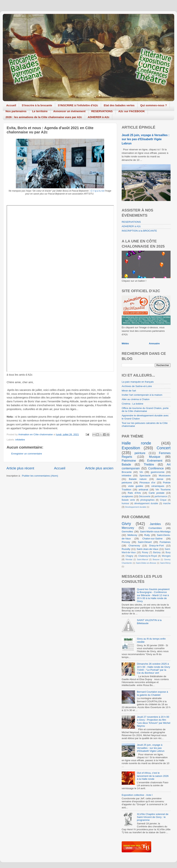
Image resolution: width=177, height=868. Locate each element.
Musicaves (165, 476)
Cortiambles (155, 528)
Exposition (131, 448)
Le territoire (40, 111)
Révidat (129, 559)
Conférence (156, 468)
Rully (147, 535)
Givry (126, 524)
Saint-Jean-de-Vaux (147, 549)
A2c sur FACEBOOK (132, 111)
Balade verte (128, 500)
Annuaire (154, 343)
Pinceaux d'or (147, 483)
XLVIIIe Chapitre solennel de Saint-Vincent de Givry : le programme (153, 817)
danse (160, 479)
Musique (155, 457)
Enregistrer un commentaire (27, 454)
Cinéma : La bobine (132, 404)
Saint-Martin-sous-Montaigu (155, 532)
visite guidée (136, 486)
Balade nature (138, 479)
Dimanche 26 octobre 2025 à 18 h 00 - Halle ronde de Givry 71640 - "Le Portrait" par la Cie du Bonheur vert (153, 668)
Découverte (145, 496)
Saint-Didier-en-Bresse (146, 563)
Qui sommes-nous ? (154, 105)
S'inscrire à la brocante (37, 105)
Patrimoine (129, 461)
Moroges (166, 556)
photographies (147, 500)
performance (161, 496)
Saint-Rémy (165, 563)
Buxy (168, 552)
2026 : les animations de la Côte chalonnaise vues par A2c (44, 117)
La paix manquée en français (138, 382)
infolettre (20, 440)
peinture (140, 453)
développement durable (146, 503)
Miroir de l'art (129, 391)
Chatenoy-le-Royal (148, 556)
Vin (141, 472)
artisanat (143, 490)
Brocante (127, 472)
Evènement (155, 461)
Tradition (126, 490)
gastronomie (158, 472)
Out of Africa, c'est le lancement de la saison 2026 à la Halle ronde (153, 776)
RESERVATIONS (102, 111)
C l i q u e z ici (97, 191)
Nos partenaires (16, 111)
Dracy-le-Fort (156, 546)
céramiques (158, 486)
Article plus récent (20, 468)
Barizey (157, 552)
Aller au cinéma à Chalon (136, 399)
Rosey (145, 552)
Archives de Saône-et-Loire (137, 386)
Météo (125, 343)
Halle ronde (136, 443)
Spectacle (145, 476)
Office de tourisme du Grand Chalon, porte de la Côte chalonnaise (145, 410)
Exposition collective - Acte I (137, 795)
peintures (127, 483)
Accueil (11, 105)
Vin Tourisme (163, 490)
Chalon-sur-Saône (152, 539)
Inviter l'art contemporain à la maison (142, 395)
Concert (164, 448)
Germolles (127, 532)
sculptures (127, 496)
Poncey (126, 542)
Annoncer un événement (69, 111)
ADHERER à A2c (99, 117)
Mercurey (128, 528)
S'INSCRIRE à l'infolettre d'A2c (78, 105)
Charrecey (134, 546)
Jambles (155, 524)
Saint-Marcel (143, 559)
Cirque (163, 500)
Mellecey (132, 535)
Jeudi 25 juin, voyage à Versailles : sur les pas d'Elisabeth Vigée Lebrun (146, 139)
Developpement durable (136, 507)
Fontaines (165, 542)
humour (125, 503)
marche (167, 503)
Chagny (129, 556)
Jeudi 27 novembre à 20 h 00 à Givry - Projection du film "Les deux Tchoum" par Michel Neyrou (153, 721)
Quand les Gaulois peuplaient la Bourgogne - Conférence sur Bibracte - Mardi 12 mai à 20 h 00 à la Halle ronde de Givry (153, 595)
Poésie (167, 483)
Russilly (126, 549)
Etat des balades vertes (119, 105)
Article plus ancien (99, 468)
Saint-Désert (145, 542)
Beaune (156, 559)
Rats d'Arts (134, 493)
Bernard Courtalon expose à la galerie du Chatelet (152, 693)
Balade (126, 464)
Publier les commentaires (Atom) (40, 476)
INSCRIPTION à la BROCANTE (139, 231)
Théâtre (149, 464)
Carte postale (157, 493)
